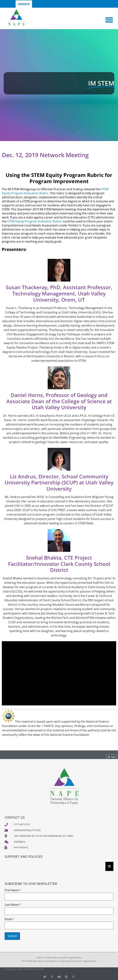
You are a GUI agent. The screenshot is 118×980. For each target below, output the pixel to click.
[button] (109, 20)
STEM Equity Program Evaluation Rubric (35, 221)
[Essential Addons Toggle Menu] (109, 866)
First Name (13, 890)
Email (9, 919)
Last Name (13, 905)
